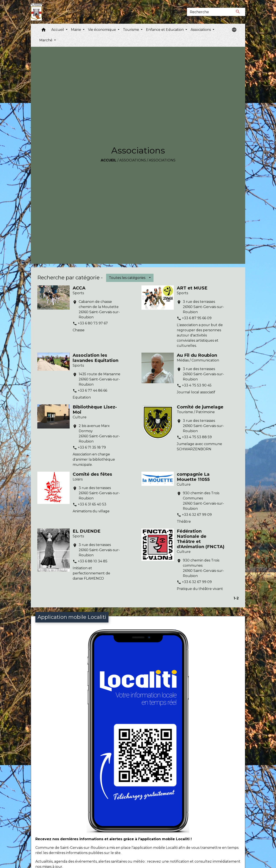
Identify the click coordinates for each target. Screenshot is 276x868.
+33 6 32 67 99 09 (197, 515)
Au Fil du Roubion (197, 355)
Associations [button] (201, 30)
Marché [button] (46, 40)
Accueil (109, 160)
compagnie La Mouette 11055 (193, 477)
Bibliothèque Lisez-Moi (95, 410)
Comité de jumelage (200, 407)
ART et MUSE (192, 288)
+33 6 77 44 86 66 (93, 390)
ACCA (79, 288)
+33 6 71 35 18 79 (92, 447)
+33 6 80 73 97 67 (93, 323)
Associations (133, 160)
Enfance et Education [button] (165, 30)
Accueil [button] (58, 30)
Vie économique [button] (102, 30)
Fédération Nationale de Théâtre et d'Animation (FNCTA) (201, 539)
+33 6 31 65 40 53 (92, 504)
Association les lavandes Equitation (96, 358)
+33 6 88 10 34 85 (93, 561)
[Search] (209, 12)
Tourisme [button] (131, 30)
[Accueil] (36, 12)
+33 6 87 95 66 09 (197, 318)
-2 (237, 598)
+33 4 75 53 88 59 (197, 437)
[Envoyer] (238, 12)
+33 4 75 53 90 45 (197, 385)
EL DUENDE (87, 531)
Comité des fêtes (92, 474)
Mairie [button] (76, 30)
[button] (44, 31)
